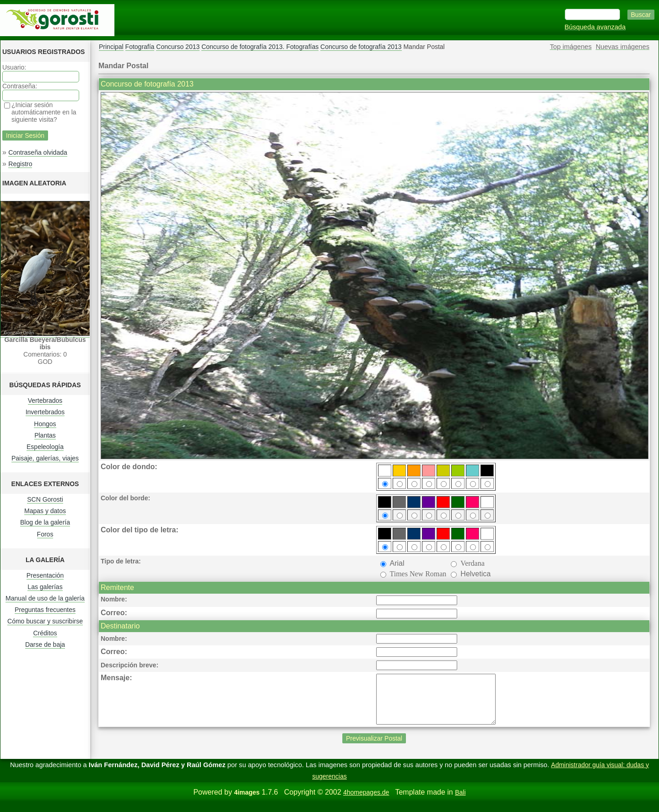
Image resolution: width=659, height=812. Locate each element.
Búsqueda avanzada (595, 27)
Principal (111, 47)
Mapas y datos (45, 511)
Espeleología (45, 447)
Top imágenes (571, 47)
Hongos (45, 424)
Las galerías (45, 587)
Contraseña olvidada (38, 152)
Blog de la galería (45, 522)
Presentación (45, 575)
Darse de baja (45, 644)
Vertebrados (45, 401)
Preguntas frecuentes (45, 610)
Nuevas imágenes (623, 47)
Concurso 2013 (178, 47)
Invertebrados (45, 412)
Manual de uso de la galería (45, 598)
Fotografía (140, 47)
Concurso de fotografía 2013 (361, 47)
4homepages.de (366, 802)
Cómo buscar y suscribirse (45, 621)
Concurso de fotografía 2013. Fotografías (260, 47)
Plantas (45, 435)
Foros (45, 534)
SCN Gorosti (45, 499)
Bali (460, 802)
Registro (20, 164)
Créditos (45, 633)
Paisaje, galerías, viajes (45, 458)
